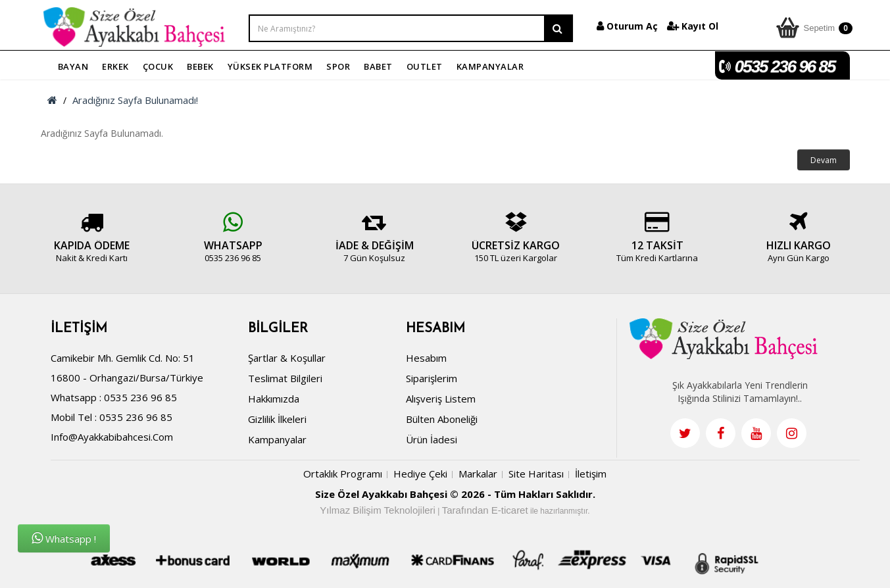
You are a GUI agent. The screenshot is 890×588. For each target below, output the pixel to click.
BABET (378, 66)
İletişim (591, 474)
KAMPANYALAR (490, 66)
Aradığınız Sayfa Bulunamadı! (135, 100)
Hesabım (426, 358)
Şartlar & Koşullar (287, 358)
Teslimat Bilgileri (285, 378)
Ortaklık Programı (343, 474)
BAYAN (73, 66)
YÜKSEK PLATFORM (270, 66)
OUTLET (425, 66)
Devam (824, 160)
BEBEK (200, 66)
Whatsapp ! (64, 538)
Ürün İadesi (432, 439)
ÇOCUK (158, 66)
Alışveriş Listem (441, 399)
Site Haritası (536, 474)
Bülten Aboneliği (442, 419)
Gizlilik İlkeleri (277, 419)
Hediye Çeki (420, 474)
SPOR (338, 66)
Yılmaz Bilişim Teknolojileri (378, 510)
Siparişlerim (432, 378)
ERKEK (115, 66)
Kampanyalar (277, 439)
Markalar (478, 474)
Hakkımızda (274, 399)
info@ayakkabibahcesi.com (112, 437)
